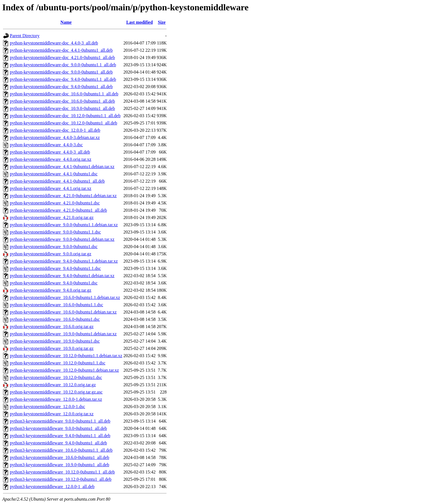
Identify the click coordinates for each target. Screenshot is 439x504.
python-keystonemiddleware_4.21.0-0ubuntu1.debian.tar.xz (63, 196)
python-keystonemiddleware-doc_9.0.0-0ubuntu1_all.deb (61, 72)
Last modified (140, 22)
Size (162, 22)
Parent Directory (25, 36)
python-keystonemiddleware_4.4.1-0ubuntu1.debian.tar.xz (62, 167)
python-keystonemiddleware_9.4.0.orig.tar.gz (51, 290)
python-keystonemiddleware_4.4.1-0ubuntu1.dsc (54, 174)
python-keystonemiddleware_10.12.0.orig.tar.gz (53, 385)
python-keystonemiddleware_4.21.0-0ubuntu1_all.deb (58, 210)
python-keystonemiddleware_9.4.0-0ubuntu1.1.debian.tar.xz (64, 261)
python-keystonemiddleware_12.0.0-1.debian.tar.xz (56, 399)
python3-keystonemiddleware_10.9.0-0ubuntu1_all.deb (59, 465)
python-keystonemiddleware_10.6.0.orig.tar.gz (52, 327)
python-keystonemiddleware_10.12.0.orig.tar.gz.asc (56, 392)
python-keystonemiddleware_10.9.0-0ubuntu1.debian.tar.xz (63, 334)
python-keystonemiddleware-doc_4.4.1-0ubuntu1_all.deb (61, 50)
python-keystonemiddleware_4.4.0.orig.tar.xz (51, 159)
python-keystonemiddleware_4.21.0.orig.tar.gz (52, 217)
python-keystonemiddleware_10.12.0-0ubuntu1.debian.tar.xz (64, 370)
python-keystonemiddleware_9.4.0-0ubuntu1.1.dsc (55, 268)
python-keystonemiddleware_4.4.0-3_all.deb (50, 152)
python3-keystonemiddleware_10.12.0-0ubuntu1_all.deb (61, 479)
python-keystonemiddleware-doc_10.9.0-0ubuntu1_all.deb (62, 108)
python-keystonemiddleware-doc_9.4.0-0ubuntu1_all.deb (61, 87)
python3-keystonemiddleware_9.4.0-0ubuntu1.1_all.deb (60, 436)
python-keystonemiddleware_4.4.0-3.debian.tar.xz (55, 137)
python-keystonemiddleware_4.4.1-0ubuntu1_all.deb (57, 181)
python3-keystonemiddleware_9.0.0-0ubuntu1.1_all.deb (60, 421)
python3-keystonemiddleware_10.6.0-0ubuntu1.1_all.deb (61, 450)
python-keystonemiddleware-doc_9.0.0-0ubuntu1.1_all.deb (63, 65)
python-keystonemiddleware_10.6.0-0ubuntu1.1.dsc (56, 305)
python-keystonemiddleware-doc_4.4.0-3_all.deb (54, 43)
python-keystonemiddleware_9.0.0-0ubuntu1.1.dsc (55, 232)
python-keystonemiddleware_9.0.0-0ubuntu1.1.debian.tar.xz (64, 225)
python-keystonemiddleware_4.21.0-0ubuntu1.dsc (55, 203)
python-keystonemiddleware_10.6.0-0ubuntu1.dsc (55, 319)
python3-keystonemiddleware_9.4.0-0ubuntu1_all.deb (58, 443)
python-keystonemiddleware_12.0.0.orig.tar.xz (52, 414)
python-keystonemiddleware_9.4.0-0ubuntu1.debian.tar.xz (62, 276)
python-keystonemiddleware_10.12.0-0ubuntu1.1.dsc (58, 363)
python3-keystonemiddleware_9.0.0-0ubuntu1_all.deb (58, 428)
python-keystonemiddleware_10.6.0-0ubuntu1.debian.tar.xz (63, 312)
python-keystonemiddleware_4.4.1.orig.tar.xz (51, 188)
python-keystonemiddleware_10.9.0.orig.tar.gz (52, 348)
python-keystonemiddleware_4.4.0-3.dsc (46, 145)
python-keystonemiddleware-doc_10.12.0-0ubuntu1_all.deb (63, 123)
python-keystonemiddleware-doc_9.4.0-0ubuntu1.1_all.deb (63, 79)
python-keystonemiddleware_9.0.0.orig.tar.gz (51, 254)
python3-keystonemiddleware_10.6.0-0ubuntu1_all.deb (59, 457)
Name (66, 22)
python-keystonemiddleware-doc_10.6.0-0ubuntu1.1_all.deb (64, 94)
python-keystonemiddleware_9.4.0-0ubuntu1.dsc (54, 283)
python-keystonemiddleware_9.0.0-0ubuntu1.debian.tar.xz (62, 239)
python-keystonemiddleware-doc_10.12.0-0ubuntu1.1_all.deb (65, 116)
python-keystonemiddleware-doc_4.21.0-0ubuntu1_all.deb (62, 57)
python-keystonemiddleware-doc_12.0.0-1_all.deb (55, 130)
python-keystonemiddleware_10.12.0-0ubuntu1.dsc (56, 377)
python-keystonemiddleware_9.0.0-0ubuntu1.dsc (54, 247)
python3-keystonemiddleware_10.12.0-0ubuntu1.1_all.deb (62, 472)
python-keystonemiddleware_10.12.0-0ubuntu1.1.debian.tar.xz (66, 356)
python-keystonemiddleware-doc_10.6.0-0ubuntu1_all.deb (62, 101)
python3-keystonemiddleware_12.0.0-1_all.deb (52, 487)
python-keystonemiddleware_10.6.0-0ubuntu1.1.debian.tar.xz (65, 297)
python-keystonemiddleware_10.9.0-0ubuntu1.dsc (55, 341)
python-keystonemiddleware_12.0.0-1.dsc (47, 407)
